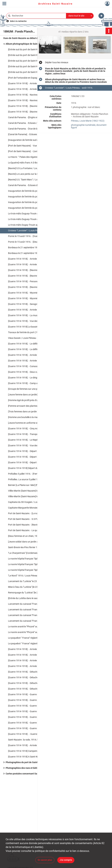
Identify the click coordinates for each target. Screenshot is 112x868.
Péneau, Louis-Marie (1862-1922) (88, 121)
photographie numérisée (83, 125)
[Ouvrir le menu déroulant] (4, 4)
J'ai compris (66, 860)
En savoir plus (45, 860)
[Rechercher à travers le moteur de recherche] (38, 16)
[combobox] (80, 16)
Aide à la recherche (18, 21)
